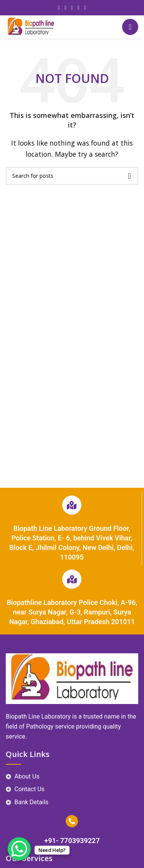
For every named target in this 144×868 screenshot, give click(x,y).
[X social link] (65, 8)
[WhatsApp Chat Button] (19, 849)
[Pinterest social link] (72, 8)
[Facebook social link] (59, 8)
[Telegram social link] (85, 8)
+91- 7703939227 (72, 841)
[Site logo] (31, 26)
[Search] (72, 176)
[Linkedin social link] (79, 8)
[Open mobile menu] (130, 27)
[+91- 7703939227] (72, 821)
